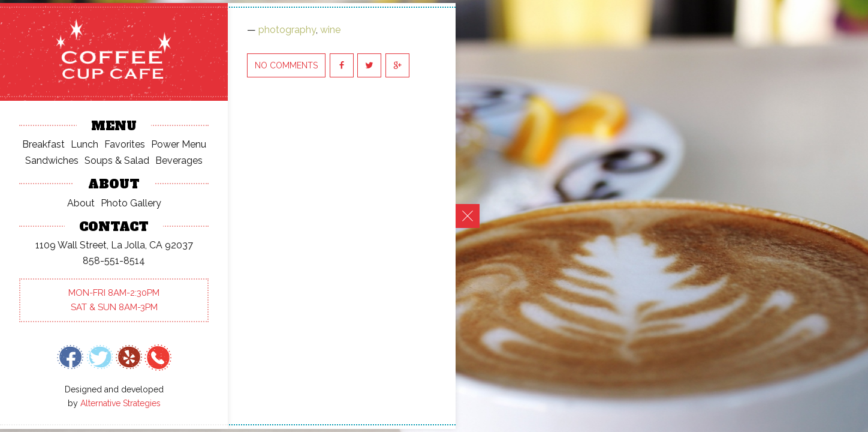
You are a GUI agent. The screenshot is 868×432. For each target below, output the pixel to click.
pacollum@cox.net (124, 251)
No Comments (286, 65)
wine (330, 30)
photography (287, 30)
